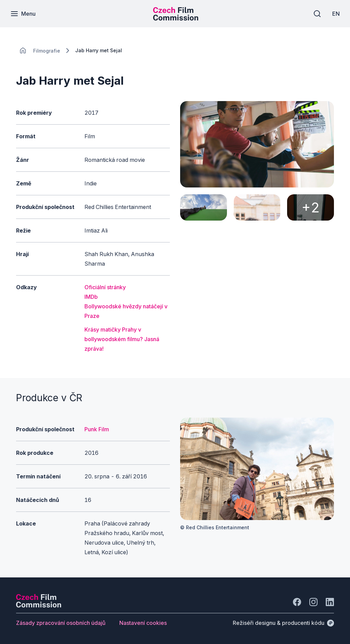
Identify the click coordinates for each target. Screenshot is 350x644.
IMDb (91, 297)
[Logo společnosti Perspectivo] (39, 605)
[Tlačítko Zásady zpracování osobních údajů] (61, 623)
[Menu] (23, 14)
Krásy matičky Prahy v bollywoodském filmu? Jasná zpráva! (122, 339)
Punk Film (97, 429)
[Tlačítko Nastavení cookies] (143, 623)
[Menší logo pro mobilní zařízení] (176, 18)
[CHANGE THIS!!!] (23, 51)
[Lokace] (47, 51)
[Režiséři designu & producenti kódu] (283, 623)
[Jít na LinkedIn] (330, 602)
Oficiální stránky (105, 287)
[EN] (336, 14)
